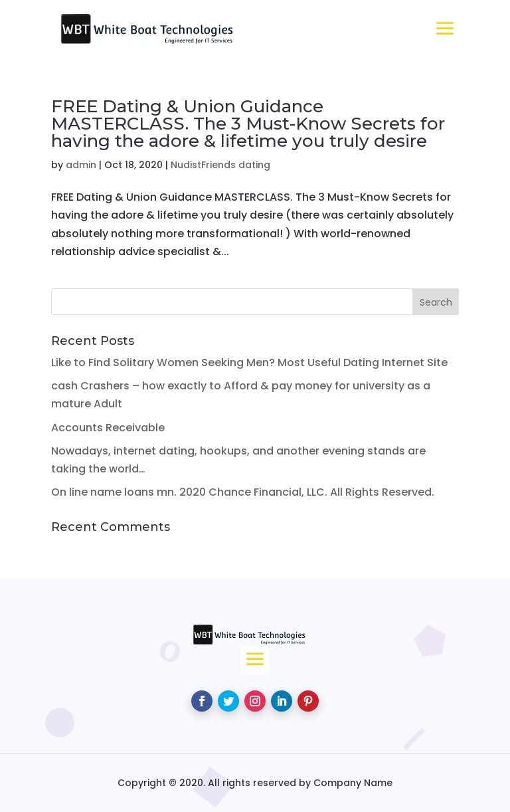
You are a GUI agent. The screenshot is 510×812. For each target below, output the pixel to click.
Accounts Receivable (108, 428)
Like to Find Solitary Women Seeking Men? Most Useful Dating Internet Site (249, 362)
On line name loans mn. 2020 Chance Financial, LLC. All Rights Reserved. (243, 492)
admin (81, 165)
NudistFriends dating (220, 165)
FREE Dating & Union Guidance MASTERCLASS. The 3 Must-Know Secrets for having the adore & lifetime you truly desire (248, 124)
